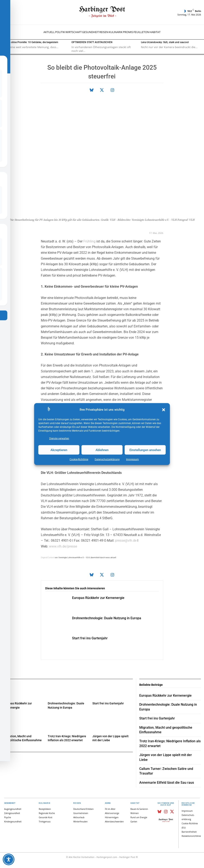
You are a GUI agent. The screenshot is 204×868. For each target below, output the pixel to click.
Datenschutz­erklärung (107, 459)
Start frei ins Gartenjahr (90, 638)
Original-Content (48, 558)
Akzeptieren (59, 450)
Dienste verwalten (59, 438)
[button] (164, 410)
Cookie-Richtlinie (79, 459)
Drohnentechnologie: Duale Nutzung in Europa (107, 618)
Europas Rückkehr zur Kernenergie (98, 598)
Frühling (89, 241)
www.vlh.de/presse (63, 546)
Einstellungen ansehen (145, 450)
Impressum (132, 459)
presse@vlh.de (126, 540)
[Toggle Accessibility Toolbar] (9, 859)
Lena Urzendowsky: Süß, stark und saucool (165, 42)
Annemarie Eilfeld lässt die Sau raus (167, 783)
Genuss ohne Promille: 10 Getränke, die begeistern (30, 42)
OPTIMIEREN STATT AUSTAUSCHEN (92, 42)
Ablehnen (102, 450)
